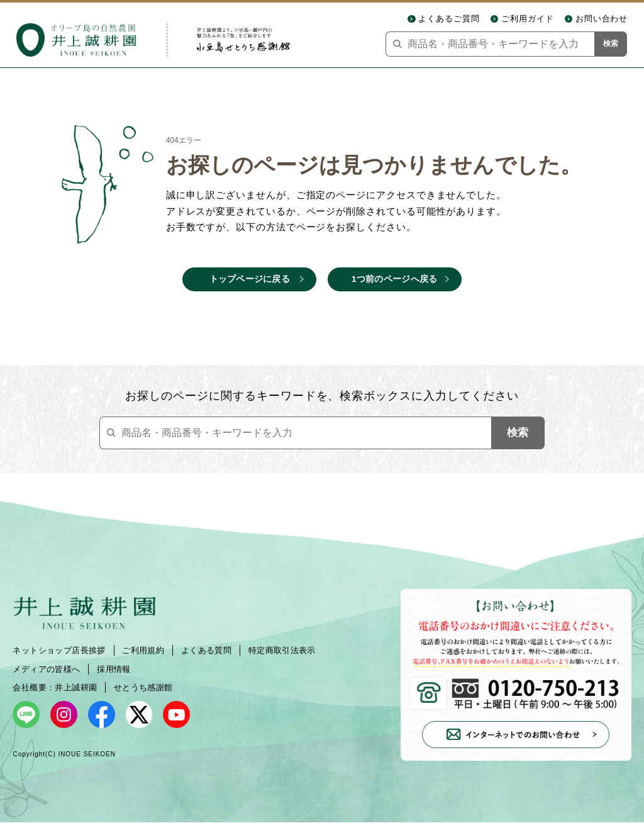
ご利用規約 (143, 650)
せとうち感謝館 (143, 687)
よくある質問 (206, 650)
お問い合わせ (602, 19)
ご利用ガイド (528, 19)
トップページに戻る (250, 279)
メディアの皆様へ (46, 669)
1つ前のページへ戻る (394, 279)
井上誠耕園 (76, 687)
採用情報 (114, 669)
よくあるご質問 (449, 19)
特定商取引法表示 (282, 650)
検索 (611, 43)
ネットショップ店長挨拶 (59, 650)
